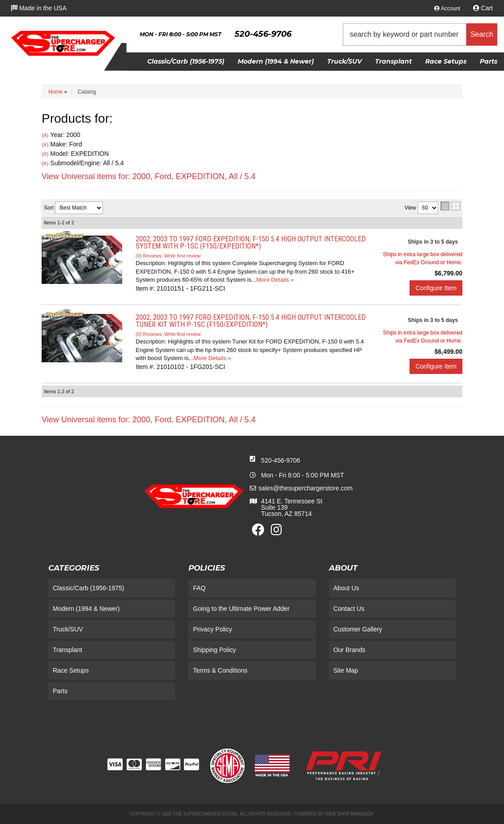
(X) (45, 135)
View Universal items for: (149, 176)
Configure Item (436, 288)
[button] (420, 34)
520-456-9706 (280, 460)
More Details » (275, 280)
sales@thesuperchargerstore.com (305, 488)
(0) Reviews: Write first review (168, 256)
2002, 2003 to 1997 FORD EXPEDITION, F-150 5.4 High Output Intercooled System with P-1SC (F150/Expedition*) (251, 242)
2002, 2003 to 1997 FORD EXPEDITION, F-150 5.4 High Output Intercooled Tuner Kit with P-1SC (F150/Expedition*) (251, 321)
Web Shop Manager (349, 814)
